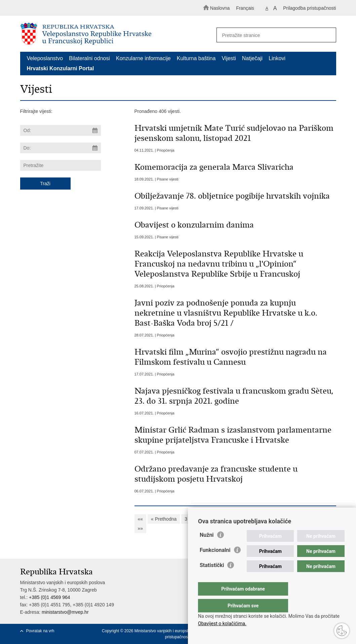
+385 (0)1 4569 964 (50, 597)
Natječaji (252, 58)
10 (262, 519)
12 (288, 519)
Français (245, 8)
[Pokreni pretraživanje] (328, 35)
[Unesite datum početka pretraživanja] (61, 130)
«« (141, 519)
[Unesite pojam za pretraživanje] (273, 35)
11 (275, 519)
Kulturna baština (196, 58)
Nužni (207, 548)
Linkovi (277, 58)
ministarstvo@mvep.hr (65, 612)
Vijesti (229, 58)
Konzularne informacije (143, 58)
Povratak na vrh (40, 631)
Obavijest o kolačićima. (222, 623)
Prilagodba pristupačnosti (309, 8)
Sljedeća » (310, 519)
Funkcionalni (215, 563)
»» (141, 528)
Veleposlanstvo (45, 58)
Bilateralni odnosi (89, 58)
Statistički (212, 579)
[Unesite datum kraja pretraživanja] (61, 148)
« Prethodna (164, 519)
